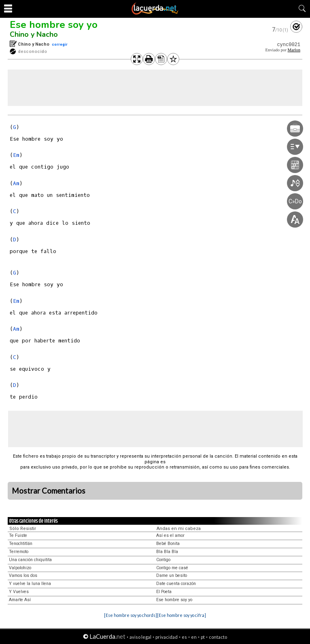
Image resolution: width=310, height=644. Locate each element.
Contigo (163, 560)
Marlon (294, 50)
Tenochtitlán (21, 544)
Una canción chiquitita (30, 560)
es (184, 637)
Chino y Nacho (34, 34)
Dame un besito (172, 575)
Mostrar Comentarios (49, 491)
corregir (60, 44)
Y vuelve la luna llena (30, 584)
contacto (218, 637)
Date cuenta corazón (176, 584)
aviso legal (140, 637)
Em (16, 155)
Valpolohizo (20, 568)
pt (203, 637)
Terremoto (19, 552)
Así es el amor (170, 535)
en (194, 637)
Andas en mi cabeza (179, 529)
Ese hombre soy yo (54, 25)
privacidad (167, 637)
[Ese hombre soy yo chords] (131, 615)
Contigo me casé (172, 568)
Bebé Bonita (168, 544)
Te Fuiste (18, 535)
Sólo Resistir (23, 529)
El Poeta (164, 592)
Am (16, 183)
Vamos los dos (23, 575)
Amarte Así (20, 600)
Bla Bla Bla (167, 552)
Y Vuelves (19, 592)
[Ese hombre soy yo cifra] (182, 615)
